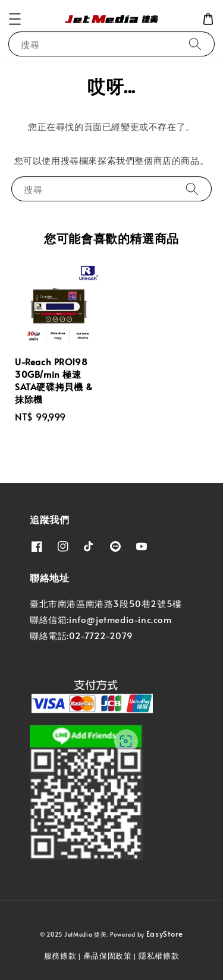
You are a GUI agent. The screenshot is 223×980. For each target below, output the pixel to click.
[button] (15, 19)
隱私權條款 (159, 956)
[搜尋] (195, 44)
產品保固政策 (108, 956)
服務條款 (60, 956)
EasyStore (165, 934)
